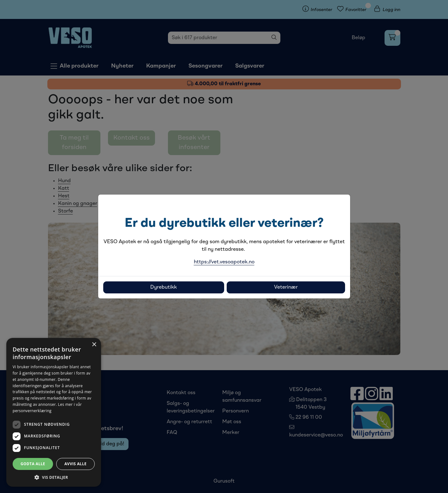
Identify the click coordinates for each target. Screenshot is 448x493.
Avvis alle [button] (75, 464)
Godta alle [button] (33, 464)
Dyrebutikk (164, 287)
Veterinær (286, 287)
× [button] (94, 345)
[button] (54, 477)
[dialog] (54, 412)
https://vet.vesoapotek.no (224, 262)
